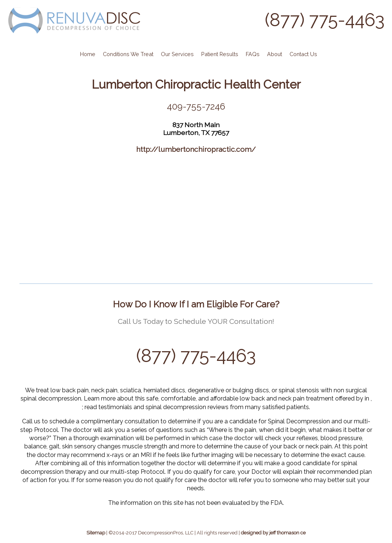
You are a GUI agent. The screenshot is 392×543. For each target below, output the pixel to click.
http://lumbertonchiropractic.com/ (196, 149)
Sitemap (96, 533)
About (275, 54)
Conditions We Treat (128, 54)
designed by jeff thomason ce (273, 533)
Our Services (177, 54)
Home (88, 54)
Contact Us (303, 54)
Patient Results (220, 54)
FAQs (253, 54)
